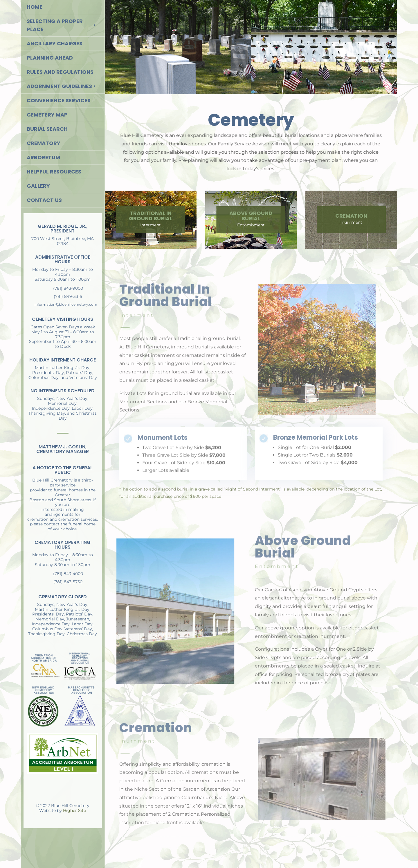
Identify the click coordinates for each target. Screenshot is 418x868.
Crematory (44, 143)
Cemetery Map (47, 115)
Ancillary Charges (55, 43)
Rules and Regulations (60, 72)
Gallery (38, 186)
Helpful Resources (54, 172)
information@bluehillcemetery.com (66, 304)
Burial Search (47, 129)
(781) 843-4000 (68, 574)
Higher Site (74, 810)
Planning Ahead (50, 58)
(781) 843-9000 (68, 288)
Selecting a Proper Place (55, 25)
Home (35, 7)
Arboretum (43, 157)
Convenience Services (59, 100)
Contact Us (44, 200)
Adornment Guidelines (59, 86)
